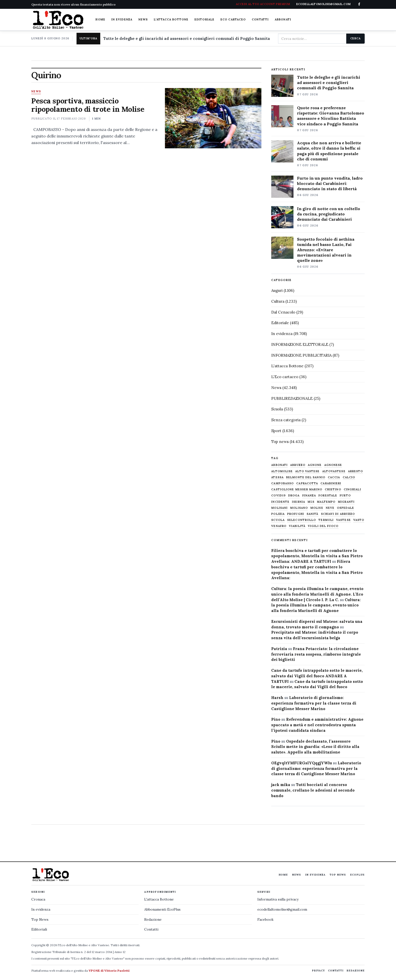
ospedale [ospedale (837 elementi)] (345, 508)
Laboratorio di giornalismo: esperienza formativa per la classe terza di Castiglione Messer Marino (314, 703)
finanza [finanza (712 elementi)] (309, 496)
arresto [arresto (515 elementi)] (356, 471)
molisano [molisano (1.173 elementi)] (299, 508)
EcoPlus (357, 875)
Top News (338, 875)
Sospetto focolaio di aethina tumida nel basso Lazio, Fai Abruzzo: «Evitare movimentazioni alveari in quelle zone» (326, 250)
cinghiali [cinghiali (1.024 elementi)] (352, 489)
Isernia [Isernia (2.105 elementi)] (299, 502)
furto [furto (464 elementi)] (345, 496)
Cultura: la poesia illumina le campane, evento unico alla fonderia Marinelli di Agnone (316, 605)
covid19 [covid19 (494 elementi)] (278, 496)
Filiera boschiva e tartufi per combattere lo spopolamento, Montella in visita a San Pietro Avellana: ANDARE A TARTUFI (317, 556)
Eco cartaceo (233, 19)
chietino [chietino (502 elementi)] (333, 489)
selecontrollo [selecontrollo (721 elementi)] (302, 520)
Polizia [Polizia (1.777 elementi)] (278, 514)
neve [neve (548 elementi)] (330, 508)
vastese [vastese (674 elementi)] (343, 520)
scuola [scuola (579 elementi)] (278, 520)
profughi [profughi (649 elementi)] (296, 514)
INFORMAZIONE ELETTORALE (300, 344)
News (143, 19)
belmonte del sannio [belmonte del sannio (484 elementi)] (306, 477)
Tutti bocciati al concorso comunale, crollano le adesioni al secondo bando (313, 790)
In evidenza (122, 19)
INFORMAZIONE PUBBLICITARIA (301, 355)
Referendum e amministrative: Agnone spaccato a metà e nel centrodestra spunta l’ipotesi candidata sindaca (317, 725)
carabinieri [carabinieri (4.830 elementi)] (331, 483)
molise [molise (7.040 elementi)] (317, 508)
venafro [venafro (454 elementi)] (279, 526)
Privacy (318, 971)
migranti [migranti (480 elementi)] (346, 502)
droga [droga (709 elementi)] (294, 496)
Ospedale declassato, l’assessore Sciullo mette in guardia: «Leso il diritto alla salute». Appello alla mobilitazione (315, 747)
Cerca (355, 38)
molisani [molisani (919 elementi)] (279, 508)
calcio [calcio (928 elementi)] (349, 477)
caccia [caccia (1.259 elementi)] (334, 477)
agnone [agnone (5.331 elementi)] (315, 465)
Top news (280, 442)
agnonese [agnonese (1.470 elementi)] (333, 465)
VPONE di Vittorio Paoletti (109, 971)
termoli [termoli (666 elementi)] (326, 520)
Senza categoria (286, 420)
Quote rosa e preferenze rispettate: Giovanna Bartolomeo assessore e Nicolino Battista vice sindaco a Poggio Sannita (331, 116)
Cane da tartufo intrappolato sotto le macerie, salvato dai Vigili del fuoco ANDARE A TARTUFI (317, 676)
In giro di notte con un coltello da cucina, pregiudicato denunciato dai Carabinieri (329, 214)
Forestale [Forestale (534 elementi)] (328, 496)
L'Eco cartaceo (285, 377)
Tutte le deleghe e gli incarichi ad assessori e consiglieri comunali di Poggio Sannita (187, 38)
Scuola (277, 409)
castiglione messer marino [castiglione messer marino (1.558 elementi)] (297, 489)
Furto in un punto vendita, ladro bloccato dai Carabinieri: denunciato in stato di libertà (330, 183)
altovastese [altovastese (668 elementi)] (334, 471)
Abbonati (283, 19)
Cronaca (38, 899)
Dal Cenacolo (283, 312)
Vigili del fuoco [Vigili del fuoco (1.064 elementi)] (323, 526)
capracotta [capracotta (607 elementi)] (307, 483)
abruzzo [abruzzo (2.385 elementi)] (298, 465)
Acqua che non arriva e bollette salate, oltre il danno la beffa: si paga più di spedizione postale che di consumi (329, 151)
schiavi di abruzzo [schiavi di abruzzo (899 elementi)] (338, 514)
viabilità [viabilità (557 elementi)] (297, 526)
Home (100, 19)
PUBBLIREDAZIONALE (292, 398)
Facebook (265, 919)
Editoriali (39, 929)
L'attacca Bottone (171, 19)
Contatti (260, 19)
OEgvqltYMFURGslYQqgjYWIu (302, 763)
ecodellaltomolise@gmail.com (282, 909)
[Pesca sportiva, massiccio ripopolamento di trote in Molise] (213, 118)
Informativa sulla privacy (278, 899)
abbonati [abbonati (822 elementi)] (279, 465)
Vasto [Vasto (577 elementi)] (359, 520)
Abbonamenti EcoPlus (162, 909)
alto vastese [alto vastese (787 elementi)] (307, 471)
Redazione (153, 919)
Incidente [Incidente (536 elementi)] (280, 502)
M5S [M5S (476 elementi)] (311, 502)
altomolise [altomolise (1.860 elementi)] (282, 471)
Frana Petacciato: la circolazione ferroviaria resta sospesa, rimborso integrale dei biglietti (316, 654)
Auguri (277, 290)
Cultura (278, 301)
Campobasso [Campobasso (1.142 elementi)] (282, 483)
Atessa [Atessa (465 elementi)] (277, 477)
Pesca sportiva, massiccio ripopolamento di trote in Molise (88, 105)
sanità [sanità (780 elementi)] (313, 514)
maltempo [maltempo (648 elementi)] (326, 502)
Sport (276, 431)
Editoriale (204, 19)
